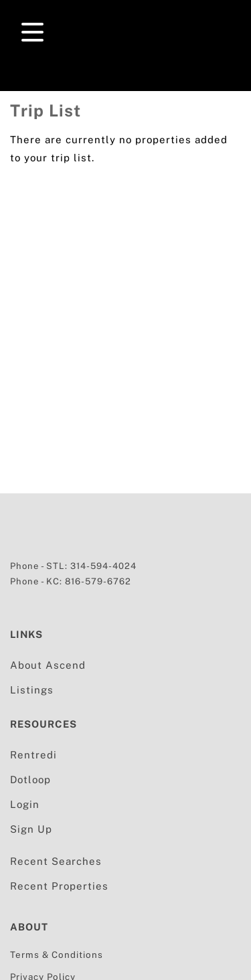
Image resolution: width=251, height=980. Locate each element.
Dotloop (30, 780)
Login (25, 804)
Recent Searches (56, 861)
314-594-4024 (103, 566)
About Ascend (48, 665)
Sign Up (31, 829)
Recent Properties (59, 886)
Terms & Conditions (57, 955)
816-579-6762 (98, 581)
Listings (32, 690)
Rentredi (33, 755)
